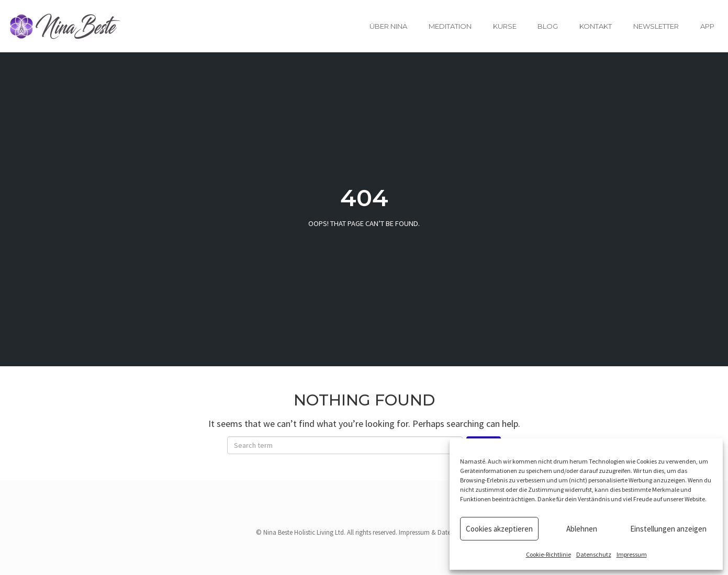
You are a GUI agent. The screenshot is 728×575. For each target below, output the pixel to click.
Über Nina (388, 26)
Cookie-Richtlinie (548, 554)
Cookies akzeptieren (499, 529)
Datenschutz (594, 554)
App (707, 26)
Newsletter (656, 26)
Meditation (450, 26)
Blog (548, 26)
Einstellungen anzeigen (668, 529)
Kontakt (596, 26)
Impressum (632, 554)
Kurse (505, 26)
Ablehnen (582, 529)
